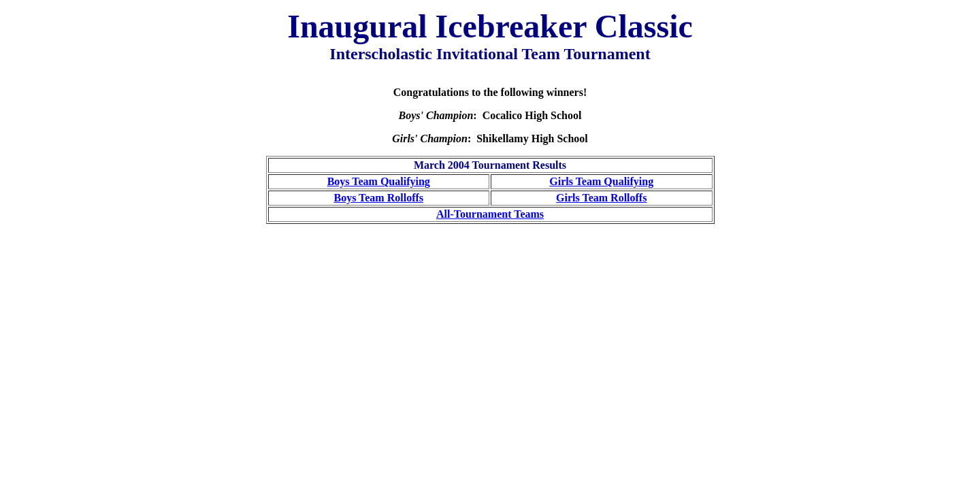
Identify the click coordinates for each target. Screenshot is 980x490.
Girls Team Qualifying (601, 181)
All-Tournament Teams (490, 214)
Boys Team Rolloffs (378, 198)
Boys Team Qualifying (379, 181)
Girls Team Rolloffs (601, 198)
